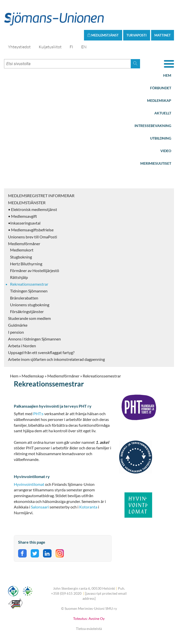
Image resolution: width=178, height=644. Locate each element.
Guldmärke (18, 325)
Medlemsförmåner (24, 244)
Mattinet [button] (163, 35)
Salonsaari (40, 507)
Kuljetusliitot (50, 47)
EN (84, 47)
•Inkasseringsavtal (24, 223)
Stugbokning (21, 257)
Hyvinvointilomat (29, 484)
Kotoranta (88, 507)
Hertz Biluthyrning (26, 264)
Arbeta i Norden (22, 346)
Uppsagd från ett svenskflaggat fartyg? (41, 352)
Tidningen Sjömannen (29, 291)
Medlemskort (22, 250)
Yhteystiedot (19, 47)
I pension (16, 332)
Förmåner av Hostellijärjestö (35, 270)
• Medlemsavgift (23, 216)
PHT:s (38, 414)
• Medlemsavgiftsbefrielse (31, 230)
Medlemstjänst (103, 35)
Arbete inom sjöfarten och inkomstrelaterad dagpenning (56, 359)
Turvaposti (137, 35)
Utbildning (161, 138)
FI (71, 47)
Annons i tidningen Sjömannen (34, 339)
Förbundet (161, 88)
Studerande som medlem (29, 318)
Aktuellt (163, 113)
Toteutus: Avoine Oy (89, 618)
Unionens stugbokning (30, 305)
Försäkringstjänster (27, 311)
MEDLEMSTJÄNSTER (27, 203)
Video (166, 151)
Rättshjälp (19, 277)
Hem (167, 75)
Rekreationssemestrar (29, 284)
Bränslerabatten (24, 298)
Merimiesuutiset (156, 163)
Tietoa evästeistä (89, 629)
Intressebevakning (153, 126)
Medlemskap (159, 100)
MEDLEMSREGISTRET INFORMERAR (41, 196)
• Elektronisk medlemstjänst (33, 209)
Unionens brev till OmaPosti (33, 237)
